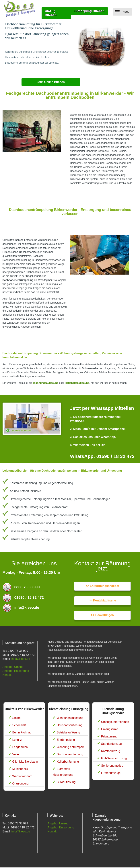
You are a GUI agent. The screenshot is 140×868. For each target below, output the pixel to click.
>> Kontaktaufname (102, 600)
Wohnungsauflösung (46, 383)
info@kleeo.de (21, 659)
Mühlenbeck (20, 769)
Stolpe (16, 718)
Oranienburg (21, 783)
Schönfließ (19, 725)
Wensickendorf (22, 776)
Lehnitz (17, 740)
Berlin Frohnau (22, 732)
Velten (16, 754)
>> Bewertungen (102, 615)
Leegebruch (20, 747)
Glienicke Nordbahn (25, 762)
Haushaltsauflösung (77, 383)
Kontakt (7, 675)
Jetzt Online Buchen (51, 82)
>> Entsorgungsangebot (102, 586)
